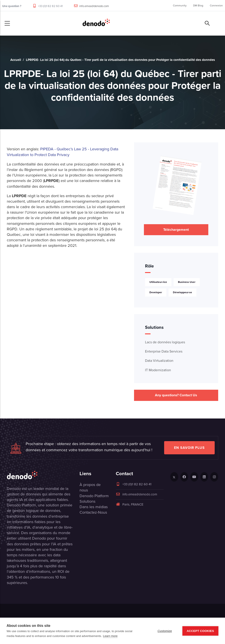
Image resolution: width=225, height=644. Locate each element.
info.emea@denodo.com (94, 6)
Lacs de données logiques (165, 342)
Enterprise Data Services (164, 351)
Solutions (87, 501)
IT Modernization (158, 370)
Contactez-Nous (93, 512)
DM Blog (198, 5)
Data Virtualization (159, 361)
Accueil (16, 60)
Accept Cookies (200, 631)
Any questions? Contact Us (176, 395)
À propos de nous (90, 487)
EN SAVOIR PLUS (189, 448)
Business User (187, 282)
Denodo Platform (94, 496)
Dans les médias (94, 507)
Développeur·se (182, 292)
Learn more (110, 636)
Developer (156, 292)
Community (180, 5)
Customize (165, 631)
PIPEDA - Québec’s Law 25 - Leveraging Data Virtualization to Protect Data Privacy (63, 152)
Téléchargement (176, 230)
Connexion (216, 5)
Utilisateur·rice (158, 282)
